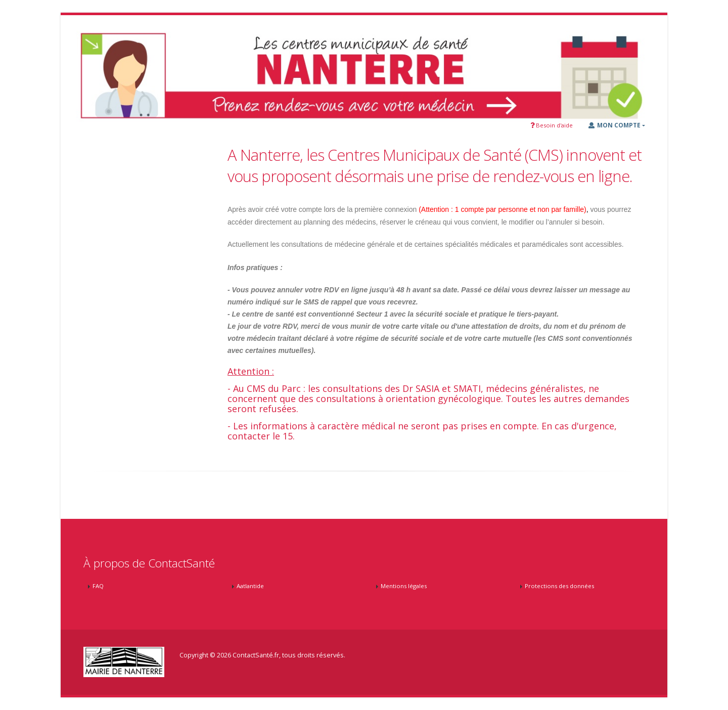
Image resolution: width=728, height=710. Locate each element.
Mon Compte (615, 125)
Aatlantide (250, 586)
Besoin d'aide (552, 125)
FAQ (98, 586)
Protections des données (559, 586)
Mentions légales (404, 586)
